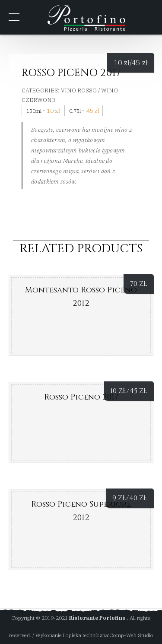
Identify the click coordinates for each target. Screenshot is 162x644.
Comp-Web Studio (131, 635)
